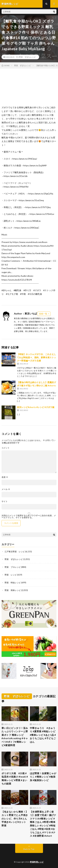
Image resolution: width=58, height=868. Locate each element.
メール (6, 489)
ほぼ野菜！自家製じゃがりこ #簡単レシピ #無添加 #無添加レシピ (43, 777)
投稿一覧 (43, 314)
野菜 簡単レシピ (13, 590)
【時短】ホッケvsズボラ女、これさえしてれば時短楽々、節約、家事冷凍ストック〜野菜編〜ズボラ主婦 (37, 357)
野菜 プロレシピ (13, 567)
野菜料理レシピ (37, 862)
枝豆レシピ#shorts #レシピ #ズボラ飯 (36, 407)
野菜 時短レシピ (13, 583)
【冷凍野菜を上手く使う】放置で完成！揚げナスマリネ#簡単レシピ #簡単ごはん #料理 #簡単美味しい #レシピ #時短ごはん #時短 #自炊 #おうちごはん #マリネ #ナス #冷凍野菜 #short (43, 824)
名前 (5, 477)
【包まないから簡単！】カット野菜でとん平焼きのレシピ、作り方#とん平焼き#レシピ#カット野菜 (15, 819)
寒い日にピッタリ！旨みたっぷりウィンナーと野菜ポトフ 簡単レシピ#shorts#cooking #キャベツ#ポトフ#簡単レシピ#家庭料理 (15, 737)
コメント (6, 448)
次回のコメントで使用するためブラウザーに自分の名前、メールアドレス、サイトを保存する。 (29, 517)
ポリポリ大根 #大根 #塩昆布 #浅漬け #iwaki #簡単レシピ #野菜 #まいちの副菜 (15, 778)
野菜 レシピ (11, 575)
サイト (5, 501)
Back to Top (29, 849)
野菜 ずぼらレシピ (27, 57)
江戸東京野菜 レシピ (15, 552)
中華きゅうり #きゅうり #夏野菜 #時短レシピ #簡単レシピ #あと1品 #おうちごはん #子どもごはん (43, 735)
